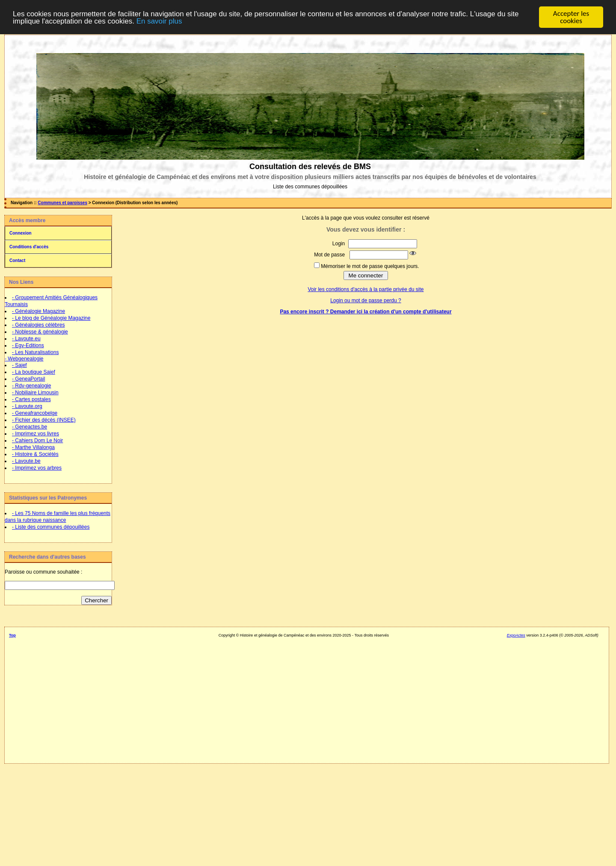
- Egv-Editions (28, 345)
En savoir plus (159, 21)
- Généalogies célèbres (38, 325)
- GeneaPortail (28, 379)
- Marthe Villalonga (33, 447)
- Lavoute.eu (26, 339)
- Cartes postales (31, 399)
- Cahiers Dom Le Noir (37, 440)
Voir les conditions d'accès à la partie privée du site (366, 289)
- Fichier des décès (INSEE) (44, 420)
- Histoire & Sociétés (35, 454)
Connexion (21, 233)
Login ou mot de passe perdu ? (366, 301)
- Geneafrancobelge (35, 413)
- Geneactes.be (30, 427)
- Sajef (19, 365)
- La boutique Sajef (34, 372)
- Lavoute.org (27, 406)
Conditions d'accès (29, 247)
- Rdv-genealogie (31, 386)
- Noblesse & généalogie (40, 332)
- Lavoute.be (26, 461)
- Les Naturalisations (35, 352)
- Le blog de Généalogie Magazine (51, 318)
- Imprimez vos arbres (37, 468)
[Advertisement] (304, 697)
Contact (17, 260)
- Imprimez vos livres (36, 434)
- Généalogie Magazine (38, 311)
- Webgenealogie (24, 359)
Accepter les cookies (571, 17)
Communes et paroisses (62, 203)
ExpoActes (516, 635)
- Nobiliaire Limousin (35, 393)
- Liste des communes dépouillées (51, 527)
